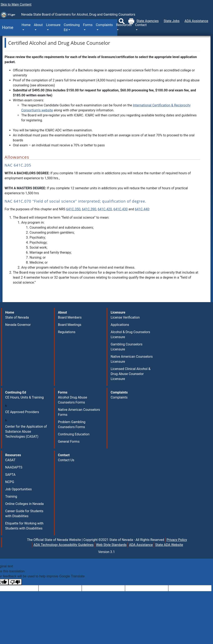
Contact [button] (141, 25)
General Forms (69, 442)
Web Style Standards (111, 545)
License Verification (125, 317)
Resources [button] (124, 25)
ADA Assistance (196, 21)
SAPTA (10, 475)
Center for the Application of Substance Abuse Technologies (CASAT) (26, 432)
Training (11, 496)
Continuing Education (74, 434)
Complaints (119, 397)
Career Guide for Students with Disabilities (24, 514)
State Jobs (172, 21)
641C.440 (142, 209)
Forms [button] (88, 25)
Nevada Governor (18, 325)
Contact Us (66, 460)
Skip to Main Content (16, 4)
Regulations (67, 332)
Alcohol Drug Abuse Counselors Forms (73, 400)
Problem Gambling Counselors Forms (72, 424)
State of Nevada (17, 317)
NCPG (10, 482)
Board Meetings (70, 325)
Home (7, 27)
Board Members (70, 317)
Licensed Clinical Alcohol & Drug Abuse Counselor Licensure (131, 374)
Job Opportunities (18, 489)
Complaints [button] (104, 25)
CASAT (10, 460)
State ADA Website (169, 545)
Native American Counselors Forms (79, 412)
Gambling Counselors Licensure (127, 347)
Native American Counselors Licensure (132, 359)
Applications (120, 325)
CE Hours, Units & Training (24, 397)
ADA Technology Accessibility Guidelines (64, 545)
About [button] (38, 25)
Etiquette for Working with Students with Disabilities (24, 526)
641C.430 (121, 209)
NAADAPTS (14, 467)
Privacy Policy (177, 540)
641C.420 (105, 209)
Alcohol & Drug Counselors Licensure (130, 334)
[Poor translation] (15, 582)
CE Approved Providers (22, 412)
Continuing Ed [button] (72, 27)
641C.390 (89, 209)
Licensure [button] (53, 25)
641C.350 (73, 209)
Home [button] (26, 25)
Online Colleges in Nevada (24, 504)
